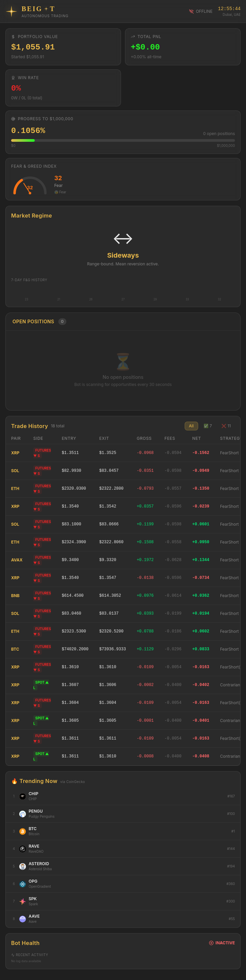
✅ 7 (208, 426)
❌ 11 (226, 426)
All (191, 426)
